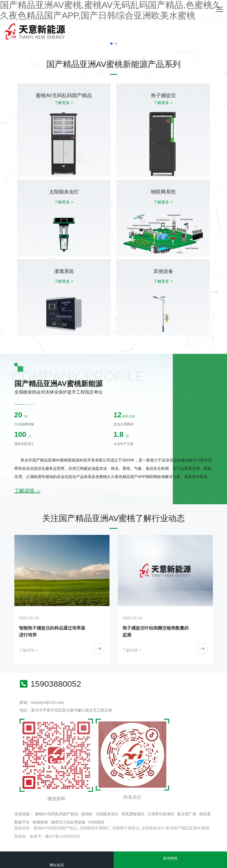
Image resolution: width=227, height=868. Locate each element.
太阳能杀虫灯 (107, 814)
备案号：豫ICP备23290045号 (55, 836)
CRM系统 (97, 822)
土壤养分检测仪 (161, 814)
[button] (111, 44)
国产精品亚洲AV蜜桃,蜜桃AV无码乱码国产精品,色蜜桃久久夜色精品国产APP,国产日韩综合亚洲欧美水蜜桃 (110, 10)
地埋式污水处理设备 (68, 822)
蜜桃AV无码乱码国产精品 (57, 814)
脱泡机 (87, 814)
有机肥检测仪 (133, 814)
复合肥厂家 (187, 814)
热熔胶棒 (40, 822)
